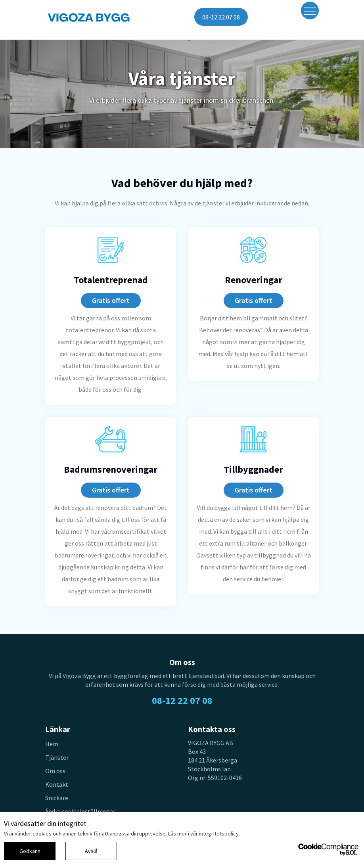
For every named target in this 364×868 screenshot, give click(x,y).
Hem (52, 744)
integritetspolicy (219, 834)
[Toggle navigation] (310, 11)
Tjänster (57, 757)
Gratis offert (111, 300)
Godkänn (30, 851)
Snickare (57, 798)
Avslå (91, 851)
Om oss (55, 771)
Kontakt (57, 784)
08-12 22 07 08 (221, 17)
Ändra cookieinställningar (80, 811)
